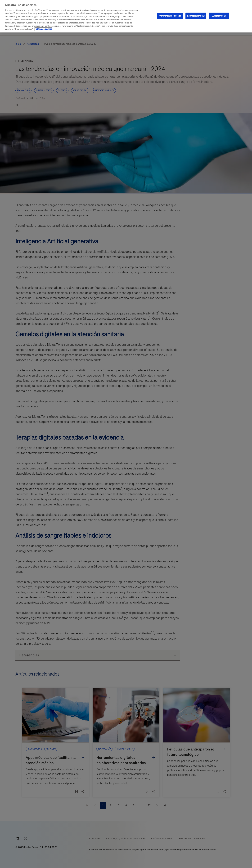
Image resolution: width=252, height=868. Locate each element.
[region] (126, 16)
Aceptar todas (219, 16)
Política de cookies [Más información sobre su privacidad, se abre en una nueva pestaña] (43, 29)
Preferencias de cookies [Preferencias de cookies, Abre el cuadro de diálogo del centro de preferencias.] (170, 16)
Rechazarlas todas (196, 16)
